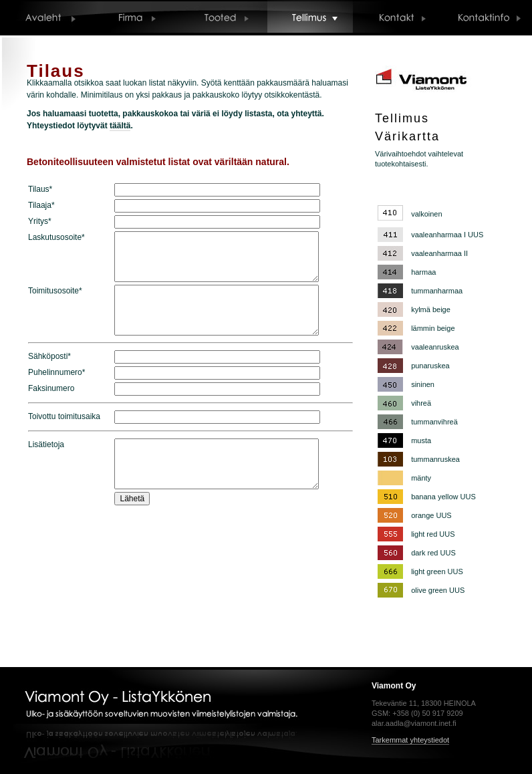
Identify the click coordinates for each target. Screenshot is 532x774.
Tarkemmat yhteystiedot (410, 740)
